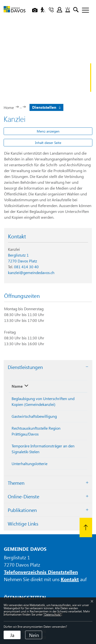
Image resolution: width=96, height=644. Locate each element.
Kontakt (70, 579)
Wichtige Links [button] (23, 523)
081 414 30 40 (26, 267)
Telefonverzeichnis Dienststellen (41, 572)
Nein (34, 635)
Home (9, 107)
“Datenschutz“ (52, 614)
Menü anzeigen (48, 131)
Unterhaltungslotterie (30, 464)
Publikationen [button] (22, 510)
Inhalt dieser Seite (48, 143)
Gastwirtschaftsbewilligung (34, 416)
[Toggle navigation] (84, 10)
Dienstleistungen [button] (25, 367)
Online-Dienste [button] (23, 496)
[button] (46, 107)
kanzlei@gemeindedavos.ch (31, 272)
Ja (12, 635)
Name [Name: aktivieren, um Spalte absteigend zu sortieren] (17, 386)
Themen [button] (16, 483)
